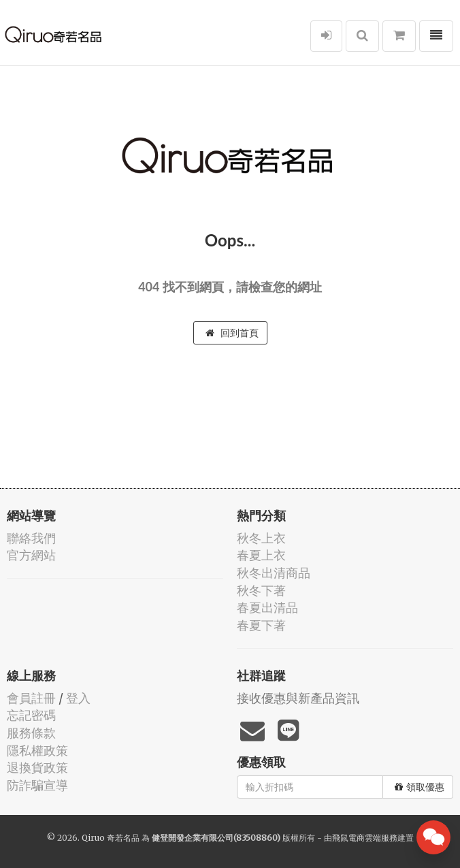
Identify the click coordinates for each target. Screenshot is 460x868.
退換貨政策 (37, 768)
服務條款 (31, 733)
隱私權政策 (37, 751)
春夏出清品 (267, 608)
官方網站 (31, 555)
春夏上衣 (261, 555)
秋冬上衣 (261, 538)
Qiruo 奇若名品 (111, 838)
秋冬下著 (261, 591)
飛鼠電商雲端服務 (365, 838)
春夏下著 (261, 625)
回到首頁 (232, 333)
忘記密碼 (31, 715)
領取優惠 (420, 787)
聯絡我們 (31, 538)
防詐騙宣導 (37, 785)
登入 (78, 698)
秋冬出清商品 (274, 573)
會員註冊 (31, 698)
